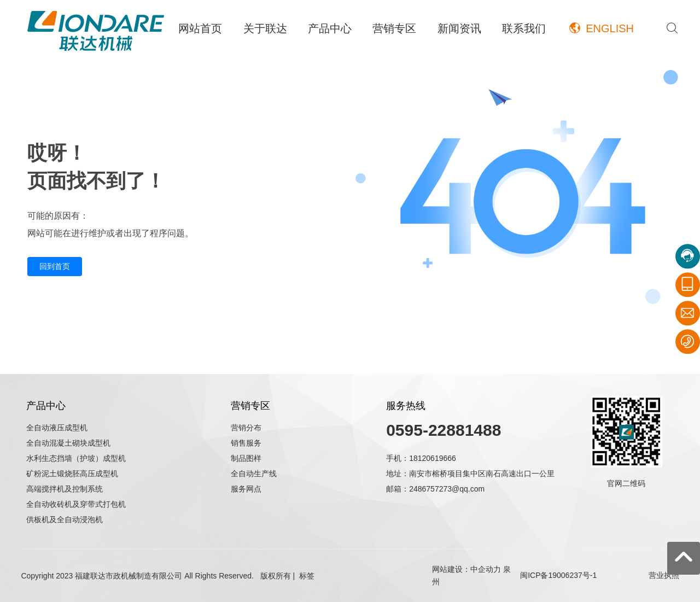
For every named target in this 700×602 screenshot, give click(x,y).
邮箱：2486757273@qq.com (435, 489)
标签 (307, 576)
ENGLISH (610, 28)
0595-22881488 (444, 430)
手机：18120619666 (421, 458)
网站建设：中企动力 (466, 569)
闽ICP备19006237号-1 (558, 575)
